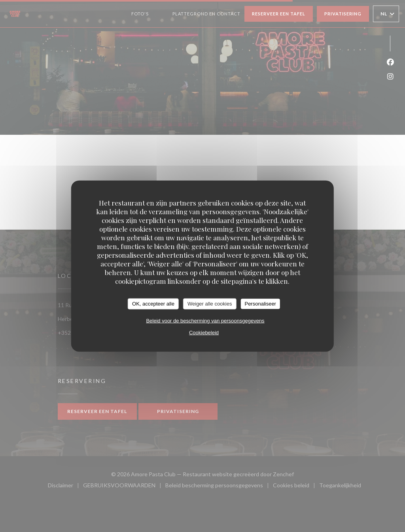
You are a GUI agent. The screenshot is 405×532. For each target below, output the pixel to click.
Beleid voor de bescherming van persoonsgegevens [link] (205, 320)
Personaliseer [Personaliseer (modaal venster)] (260, 304)
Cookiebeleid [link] (204, 332)
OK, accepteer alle (153, 304)
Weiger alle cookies (210, 304)
